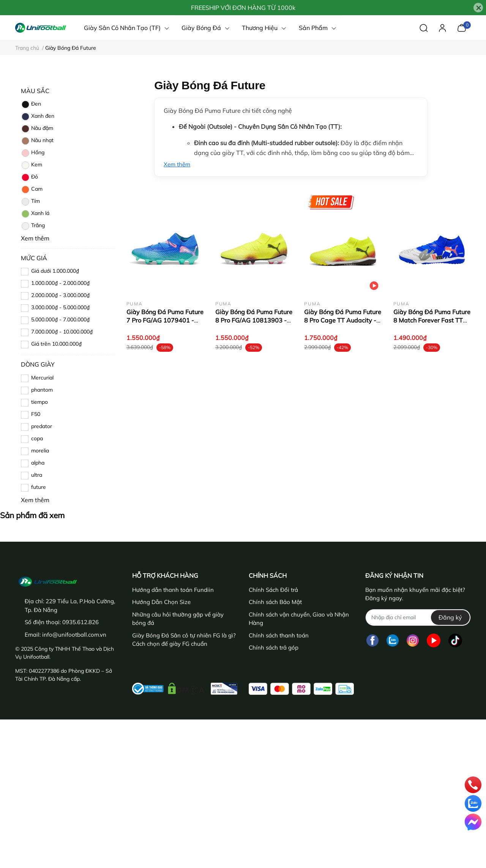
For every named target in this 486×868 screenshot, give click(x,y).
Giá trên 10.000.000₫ (56, 344)
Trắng (33, 226)
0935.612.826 (80, 622)
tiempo (39, 402)
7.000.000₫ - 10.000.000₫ (62, 332)
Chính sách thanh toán (279, 635)
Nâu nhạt (37, 141)
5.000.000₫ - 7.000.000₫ (60, 319)
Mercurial (42, 378)
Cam (32, 190)
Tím (30, 202)
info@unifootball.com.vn (74, 635)
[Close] (478, 8)
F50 (36, 414)
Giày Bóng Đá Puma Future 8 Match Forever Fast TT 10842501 (432, 320)
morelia (40, 451)
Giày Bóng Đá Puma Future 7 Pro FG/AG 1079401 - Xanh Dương (165, 320)
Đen (31, 104)
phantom (42, 390)
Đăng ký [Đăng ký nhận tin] (450, 617)
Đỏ (29, 177)
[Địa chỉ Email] (418, 617)
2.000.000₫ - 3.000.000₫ (60, 295)
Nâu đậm (37, 129)
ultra (37, 475)
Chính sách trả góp (274, 647)
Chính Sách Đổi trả (273, 590)
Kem (32, 165)
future (39, 487)
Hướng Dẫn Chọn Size (161, 602)
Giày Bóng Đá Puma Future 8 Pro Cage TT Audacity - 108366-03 (343, 320)
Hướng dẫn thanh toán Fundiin (173, 590)
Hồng (33, 153)
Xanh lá (35, 214)
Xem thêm (177, 164)
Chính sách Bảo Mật (275, 602)
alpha (38, 463)
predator (42, 426)
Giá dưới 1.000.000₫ (55, 271)
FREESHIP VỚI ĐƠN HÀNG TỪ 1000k (243, 8)
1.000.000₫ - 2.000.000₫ (60, 283)
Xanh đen (38, 117)
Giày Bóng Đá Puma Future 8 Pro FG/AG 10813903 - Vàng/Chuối (254, 320)
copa (37, 438)
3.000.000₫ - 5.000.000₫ (60, 307)
